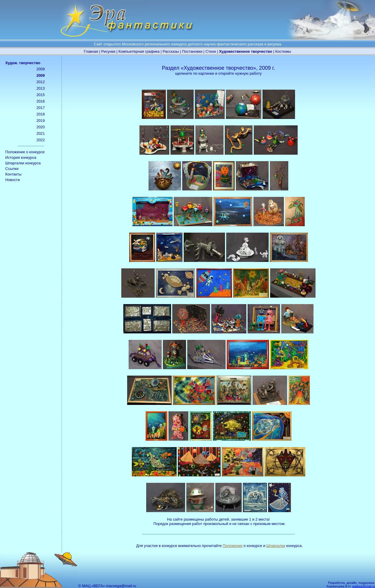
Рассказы (171, 51)
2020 (40, 127)
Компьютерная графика (139, 51)
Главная (91, 51)
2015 (40, 95)
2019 (40, 121)
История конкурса (21, 157)
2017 (40, 108)
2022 (40, 140)
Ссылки (12, 169)
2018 (40, 114)
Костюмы (283, 51)
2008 (40, 69)
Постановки (192, 51)
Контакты (13, 174)
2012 (40, 82)
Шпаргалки (276, 546)
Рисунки (108, 51)
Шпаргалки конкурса (23, 163)
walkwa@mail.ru (364, 586)
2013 (40, 88)
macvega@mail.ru (121, 586)
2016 (40, 101)
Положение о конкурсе (25, 152)
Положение (233, 546)
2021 (40, 133)
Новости (13, 180)
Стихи (211, 51)
